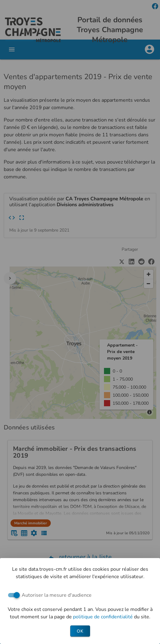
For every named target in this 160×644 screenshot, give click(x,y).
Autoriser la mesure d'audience (57, 595)
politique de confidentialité (104, 617)
